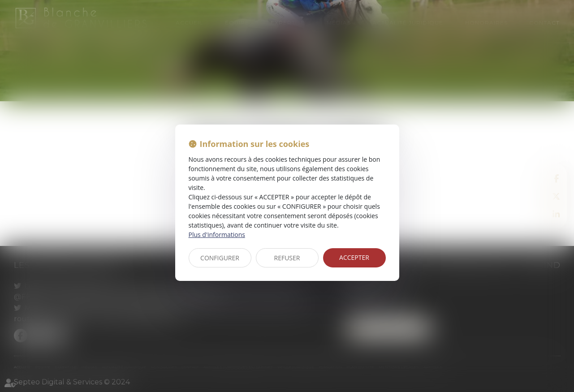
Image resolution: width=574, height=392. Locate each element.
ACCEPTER (354, 257)
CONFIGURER (220, 258)
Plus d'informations (217, 235)
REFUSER (287, 258)
